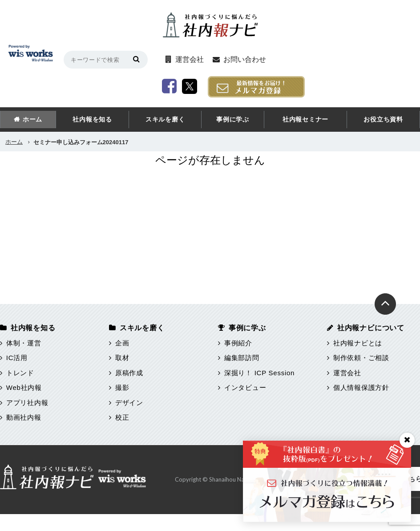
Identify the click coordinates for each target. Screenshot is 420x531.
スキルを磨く (165, 119)
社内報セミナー (305, 119)
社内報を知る (92, 119)
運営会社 (197, 59)
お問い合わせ (253, 59)
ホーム (32, 119)
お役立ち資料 (383, 119)
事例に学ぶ (233, 119)
